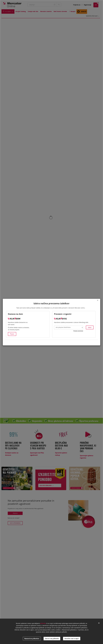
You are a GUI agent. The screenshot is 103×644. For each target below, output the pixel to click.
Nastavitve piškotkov (32, 639)
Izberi (90, 327)
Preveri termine (78, 331)
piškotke (43, 625)
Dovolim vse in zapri (72, 639)
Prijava (12, 334)
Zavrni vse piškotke (52, 639)
